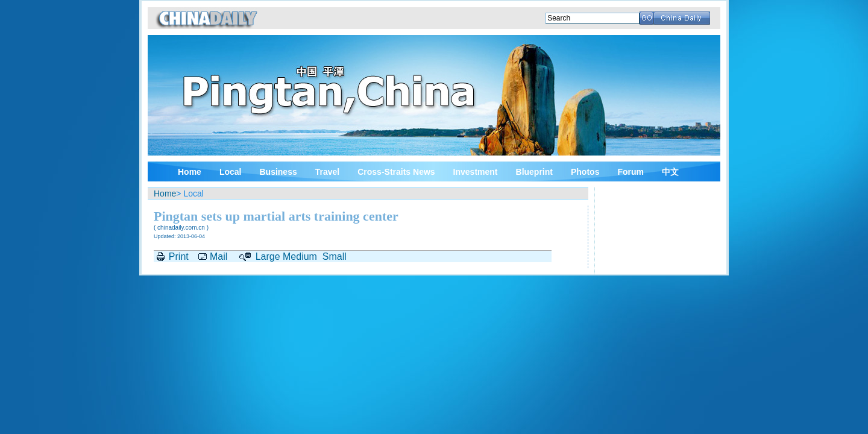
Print (179, 256)
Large (268, 256)
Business (278, 172)
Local (231, 172)
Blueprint (534, 172)
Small (335, 256)
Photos (585, 172)
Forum (631, 172)
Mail (219, 256)
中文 (670, 172)
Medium (300, 256)
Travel (327, 172)
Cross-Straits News (396, 172)
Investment (476, 172)
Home (190, 172)
